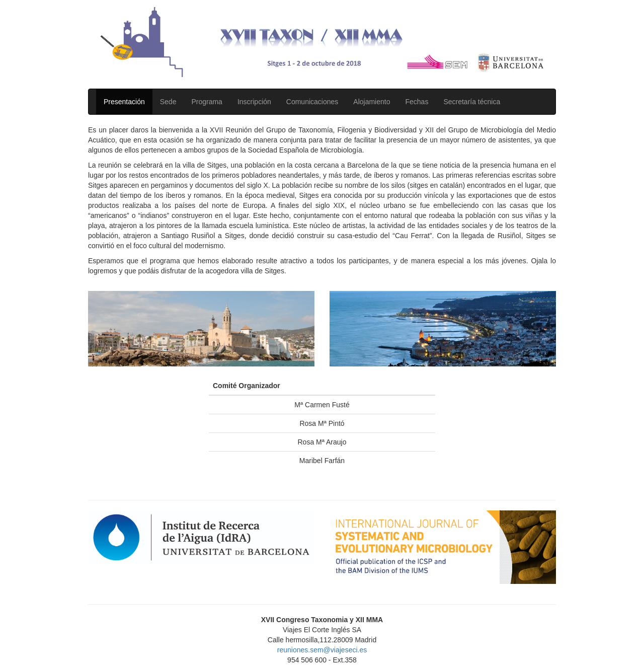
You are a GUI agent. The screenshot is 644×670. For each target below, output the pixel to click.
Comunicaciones (312, 102)
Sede (168, 102)
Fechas (417, 102)
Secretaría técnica (472, 102)
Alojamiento (372, 102)
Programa (207, 102)
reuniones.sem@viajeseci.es (322, 650)
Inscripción (254, 102)
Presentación (124, 102)
